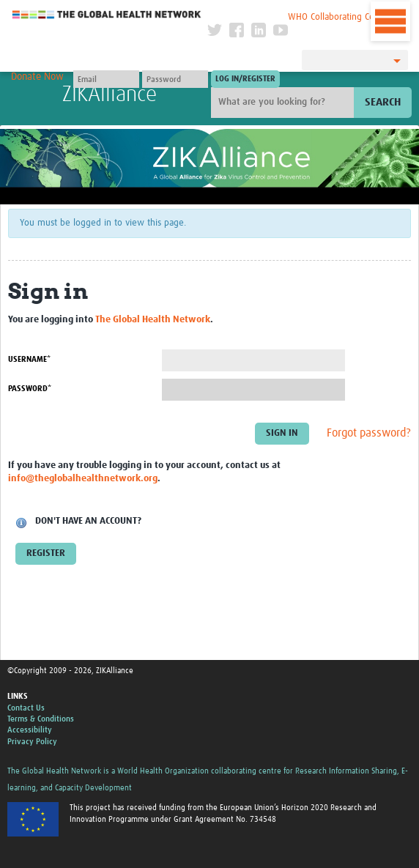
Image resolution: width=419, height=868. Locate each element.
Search (383, 102)
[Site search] (284, 103)
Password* (30, 389)
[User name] (106, 79)
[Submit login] (245, 79)
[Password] (175, 79)
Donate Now (37, 77)
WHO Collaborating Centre (339, 17)
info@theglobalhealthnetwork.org (83, 479)
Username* (29, 359)
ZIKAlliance (110, 94)
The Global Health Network (107, 14)
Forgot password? (369, 433)
